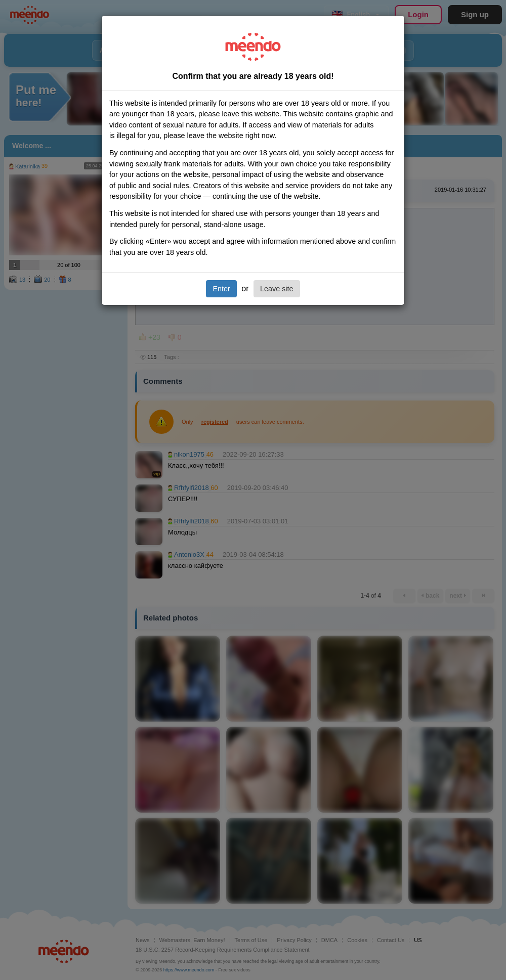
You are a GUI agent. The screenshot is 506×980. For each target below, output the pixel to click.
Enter (221, 289)
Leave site (277, 289)
